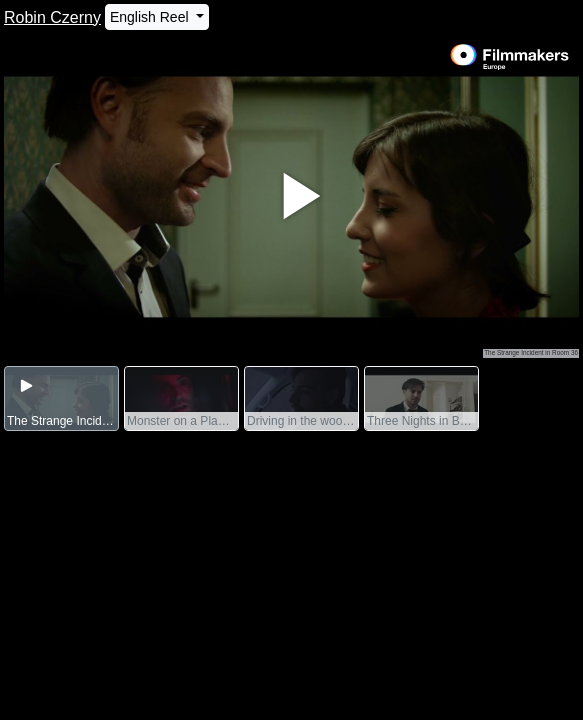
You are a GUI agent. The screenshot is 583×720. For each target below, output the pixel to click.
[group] (61, 399)
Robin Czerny (52, 17)
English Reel (151, 17)
